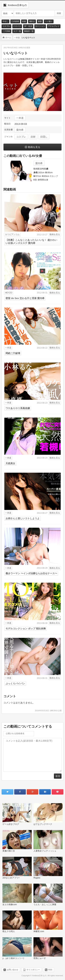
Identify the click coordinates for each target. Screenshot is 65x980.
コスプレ (6, 26)
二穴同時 (6, 31)
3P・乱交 (28, 26)
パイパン (17, 26)
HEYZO (9, 293)
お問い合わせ (12, 970)
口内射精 (15, 21)
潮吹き (32, 21)
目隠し (44, 137)
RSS (50, 970)
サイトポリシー (33, 970)
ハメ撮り (49, 21)
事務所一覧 (29, 31)
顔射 (24, 21)
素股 (40, 21)
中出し (5, 21)
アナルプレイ (54, 26)
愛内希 (20, 130)
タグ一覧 (17, 31)
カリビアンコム (12, 234)
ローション (40, 26)
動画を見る (34, 147)
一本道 (20, 118)
